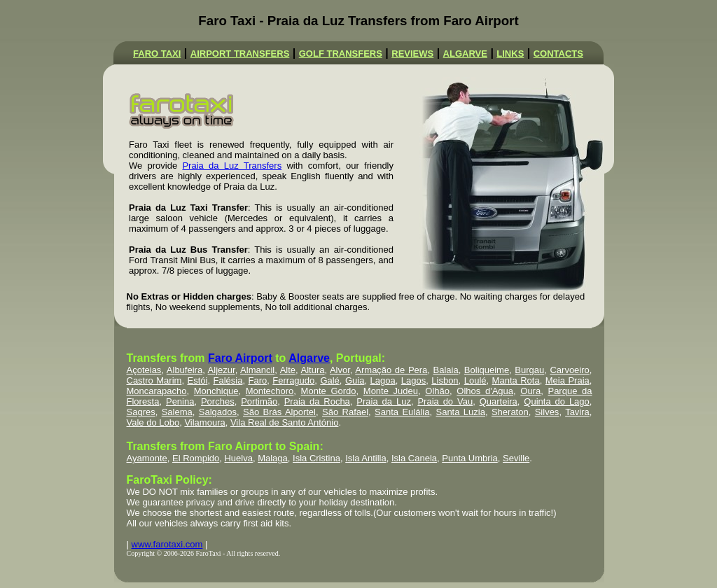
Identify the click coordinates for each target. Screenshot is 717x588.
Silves (547, 412)
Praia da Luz (384, 401)
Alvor (340, 370)
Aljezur (222, 370)
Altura (313, 370)
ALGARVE (465, 54)
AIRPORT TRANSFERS (240, 54)
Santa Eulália (402, 412)
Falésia (228, 380)
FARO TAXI (157, 54)
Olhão (437, 391)
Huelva (238, 458)
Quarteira (499, 401)
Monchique (216, 391)
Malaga (273, 458)
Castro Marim (154, 380)
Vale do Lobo (153, 422)
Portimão (259, 401)
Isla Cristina (316, 458)
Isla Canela (414, 458)
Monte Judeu (391, 391)
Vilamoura (204, 422)
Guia (355, 380)
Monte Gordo (329, 391)
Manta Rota (516, 380)
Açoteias (144, 370)
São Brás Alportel (279, 412)
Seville (516, 458)
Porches (218, 401)
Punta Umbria (469, 458)
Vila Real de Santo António (284, 422)
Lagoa (383, 380)
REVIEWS (412, 54)
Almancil (257, 370)
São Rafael (345, 412)
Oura (530, 391)
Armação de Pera (391, 370)
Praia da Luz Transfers (232, 166)
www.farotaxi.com (167, 544)
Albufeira (185, 370)
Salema (177, 412)
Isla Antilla (366, 458)
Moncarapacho (157, 391)
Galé (329, 380)
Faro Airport (240, 358)
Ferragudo (293, 380)
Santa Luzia (460, 412)
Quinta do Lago (556, 401)
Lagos (413, 380)
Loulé (475, 380)
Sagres (141, 412)
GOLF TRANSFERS (341, 54)
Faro (257, 380)
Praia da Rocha (317, 401)
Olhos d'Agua (485, 391)
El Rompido (196, 458)
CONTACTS (558, 54)
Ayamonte (147, 458)
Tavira (577, 412)
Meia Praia (568, 380)
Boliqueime (487, 370)
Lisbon (445, 380)
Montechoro (270, 391)
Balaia (446, 370)
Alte (288, 370)
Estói (197, 380)
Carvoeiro (569, 370)
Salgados (218, 412)
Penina (180, 401)
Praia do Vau (445, 401)
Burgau (529, 370)
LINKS (510, 54)
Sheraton (510, 412)
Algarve (309, 358)
